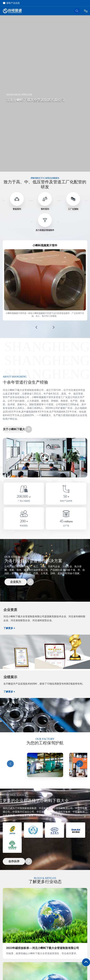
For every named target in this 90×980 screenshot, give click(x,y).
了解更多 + (9, 628)
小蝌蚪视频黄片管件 (45, 245)
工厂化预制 (73, 209)
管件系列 (45, 209)
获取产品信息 (11, 3)
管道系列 (17, 209)
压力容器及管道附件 (45, 230)
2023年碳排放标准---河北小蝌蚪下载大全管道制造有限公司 (43, 948)
